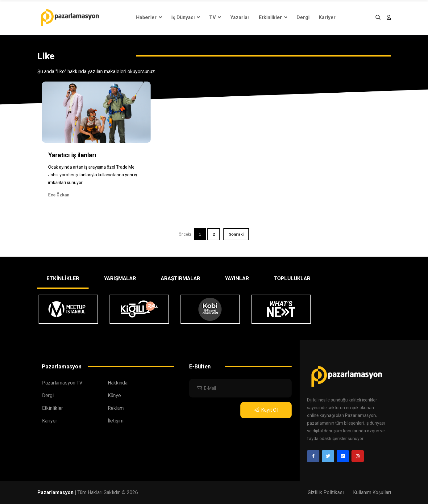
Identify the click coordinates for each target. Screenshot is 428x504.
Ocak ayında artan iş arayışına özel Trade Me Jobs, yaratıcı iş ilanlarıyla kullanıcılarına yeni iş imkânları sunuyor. (93, 175)
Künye (114, 395)
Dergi (303, 17)
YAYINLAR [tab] (237, 278)
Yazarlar (240, 17)
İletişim (116, 421)
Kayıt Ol (266, 410)
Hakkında (118, 383)
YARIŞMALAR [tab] (120, 278)
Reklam (116, 408)
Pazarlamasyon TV (62, 383)
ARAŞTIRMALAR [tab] (181, 278)
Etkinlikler (273, 17)
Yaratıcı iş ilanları (72, 155)
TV (215, 17)
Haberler (149, 17)
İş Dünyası (186, 17)
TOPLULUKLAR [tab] (292, 278)
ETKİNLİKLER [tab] (63, 278)
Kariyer (327, 17)
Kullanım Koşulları (372, 492)
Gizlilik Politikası (326, 492)
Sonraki (236, 234)
